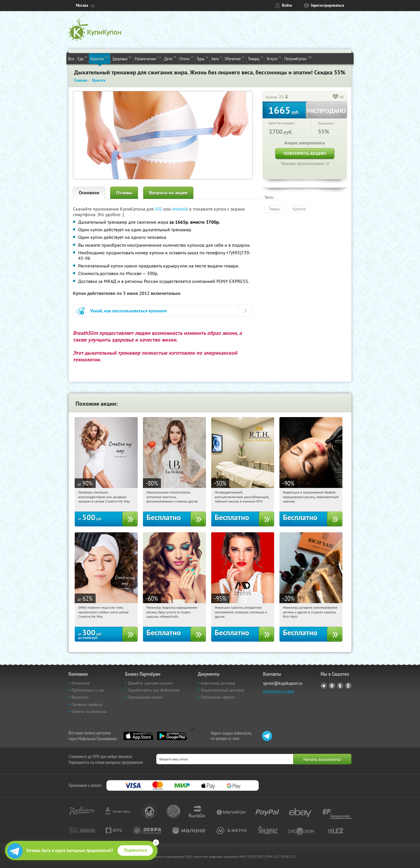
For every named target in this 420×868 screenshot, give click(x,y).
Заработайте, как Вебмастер (154, 690)
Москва (82, 5)
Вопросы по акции (168, 193)
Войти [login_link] (287, 5)
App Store (138, 736)
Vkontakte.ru (332, 686)
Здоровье (122, 58)
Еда (82, 58)
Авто (216, 58)
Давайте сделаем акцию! (150, 683)
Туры (202, 58)
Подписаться (135, 850)
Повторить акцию (305, 153)
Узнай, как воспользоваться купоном (128, 311)
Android (181, 209)
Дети (170, 58)
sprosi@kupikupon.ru (283, 683)
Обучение (235, 58)
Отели (186, 58)
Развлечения (148, 58)
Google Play (172, 736)
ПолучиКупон (298, 58)
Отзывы (124, 193)
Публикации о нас (88, 690)
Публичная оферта (218, 697)
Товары (256, 58)
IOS (159, 209)
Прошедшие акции (145, 697)
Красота (100, 58)
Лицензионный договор (223, 690)
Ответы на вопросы (89, 711)
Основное (89, 193)
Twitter (340, 686)
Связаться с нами (279, 691)
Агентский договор (218, 683)
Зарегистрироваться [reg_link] (327, 5)
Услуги (274, 58)
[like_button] (336, 97)
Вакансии (80, 697)
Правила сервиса (87, 704)
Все (71, 59)
